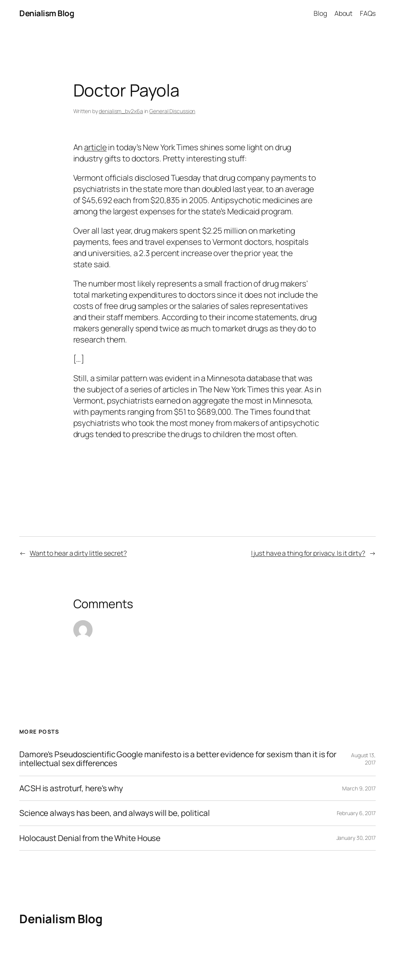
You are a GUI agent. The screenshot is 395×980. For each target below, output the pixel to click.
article (95, 147)
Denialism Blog (47, 13)
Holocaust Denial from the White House (90, 838)
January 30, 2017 (356, 838)
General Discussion (172, 111)
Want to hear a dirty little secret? (78, 553)
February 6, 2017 (356, 813)
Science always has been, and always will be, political (115, 813)
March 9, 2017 (359, 788)
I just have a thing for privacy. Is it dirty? (308, 553)
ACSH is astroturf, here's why (71, 788)
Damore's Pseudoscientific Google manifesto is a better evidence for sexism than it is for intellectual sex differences (178, 759)
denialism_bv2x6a (121, 111)
